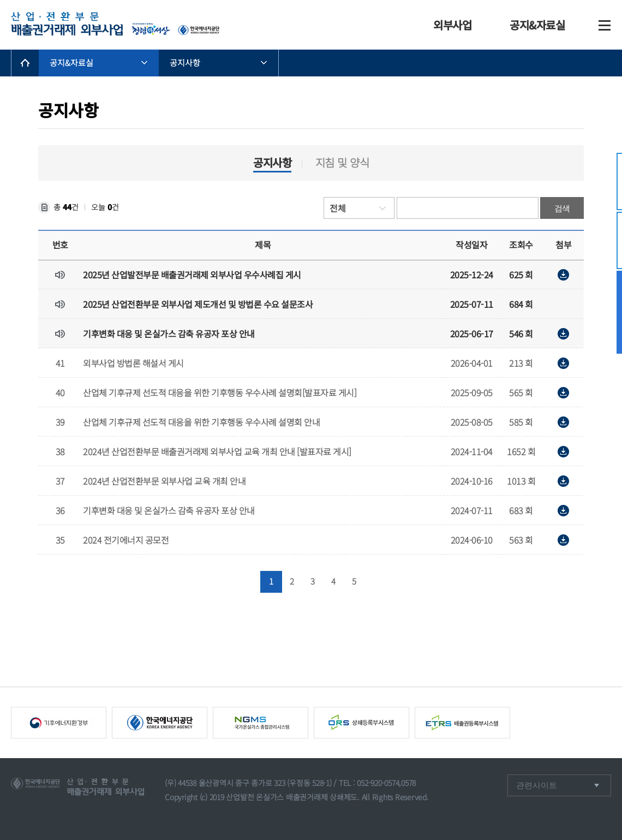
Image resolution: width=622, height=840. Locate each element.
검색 (562, 208)
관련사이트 (538, 785)
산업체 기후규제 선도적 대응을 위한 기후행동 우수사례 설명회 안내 (201, 422)
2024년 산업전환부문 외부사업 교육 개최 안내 (164, 481)
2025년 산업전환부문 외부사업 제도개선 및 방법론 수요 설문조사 (198, 304)
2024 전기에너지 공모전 (126, 540)
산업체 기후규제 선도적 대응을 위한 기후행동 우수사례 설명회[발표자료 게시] (220, 392)
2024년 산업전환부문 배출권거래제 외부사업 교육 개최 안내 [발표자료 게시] (217, 451)
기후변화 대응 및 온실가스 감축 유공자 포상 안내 (169, 333)
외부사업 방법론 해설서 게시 (133, 363)
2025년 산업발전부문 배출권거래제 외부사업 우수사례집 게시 (192, 275)
